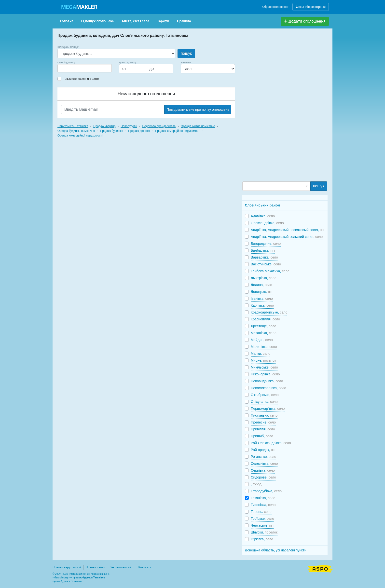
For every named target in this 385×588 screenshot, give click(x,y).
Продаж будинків (112, 131)
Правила (184, 21)
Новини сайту (95, 567)
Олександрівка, (267, 223)
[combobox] (85, 68)
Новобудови (129, 126)
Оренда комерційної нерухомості (80, 136)
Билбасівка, (263, 250)
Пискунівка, (264, 415)
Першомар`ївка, (268, 409)
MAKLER (79, 7)
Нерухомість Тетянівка (73, 126)
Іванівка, (262, 299)
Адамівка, (263, 216)
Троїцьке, (262, 519)
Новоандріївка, (267, 381)
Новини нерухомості (67, 567)
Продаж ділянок (139, 131)
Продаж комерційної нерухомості (178, 131)
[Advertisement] (279, 107)
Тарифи (163, 21)
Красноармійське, (269, 312)
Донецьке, (262, 292)
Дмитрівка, (263, 278)
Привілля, (263, 429)
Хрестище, (263, 326)
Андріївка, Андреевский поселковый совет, (288, 230)
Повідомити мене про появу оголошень (198, 109)
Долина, (261, 285)
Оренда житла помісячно (198, 126)
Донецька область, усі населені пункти (275, 550)
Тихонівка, (263, 505)
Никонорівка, (265, 374)
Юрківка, (262, 539)
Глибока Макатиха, (270, 271)
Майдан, (262, 340)
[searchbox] (66, 68)
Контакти (145, 567)
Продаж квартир (104, 126)
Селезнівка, (264, 464)
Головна (67, 21)
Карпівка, (262, 305)
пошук (186, 53)
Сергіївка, (263, 470)
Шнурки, (264, 532)
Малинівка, (264, 347)
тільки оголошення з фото (81, 79)
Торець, (261, 512)
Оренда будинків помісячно (76, 131)
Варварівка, (264, 257)
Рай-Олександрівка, (271, 443)
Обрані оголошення (276, 7)
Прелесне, (263, 422)
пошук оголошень (98, 21)
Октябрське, (265, 395)
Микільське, (264, 367)
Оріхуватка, (264, 402)
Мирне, (263, 360)
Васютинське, (266, 264)
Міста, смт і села (136, 21)
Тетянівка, (263, 498)
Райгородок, (263, 450)
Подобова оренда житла (159, 126)
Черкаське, (262, 525)
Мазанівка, (263, 333)
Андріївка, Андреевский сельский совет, (287, 237)
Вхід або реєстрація (311, 7)
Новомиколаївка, (268, 388)
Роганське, (263, 457)
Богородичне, (266, 244)
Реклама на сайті (121, 567)
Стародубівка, (266, 491)
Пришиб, (262, 436)
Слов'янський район (262, 205)
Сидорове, (263, 477)
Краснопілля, (265, 319)
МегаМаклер (61, 578)
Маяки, (260, 354)
